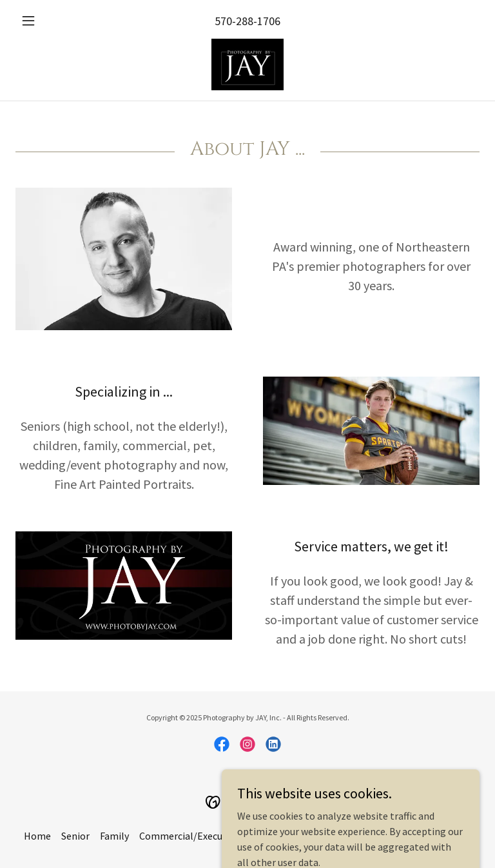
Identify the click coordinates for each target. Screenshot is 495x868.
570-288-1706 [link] (247, 21)
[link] (247, 64)
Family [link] (114, 836)
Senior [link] (75, 836)
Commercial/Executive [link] (189, 836)
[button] (50, 21)
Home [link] (37, 836)
